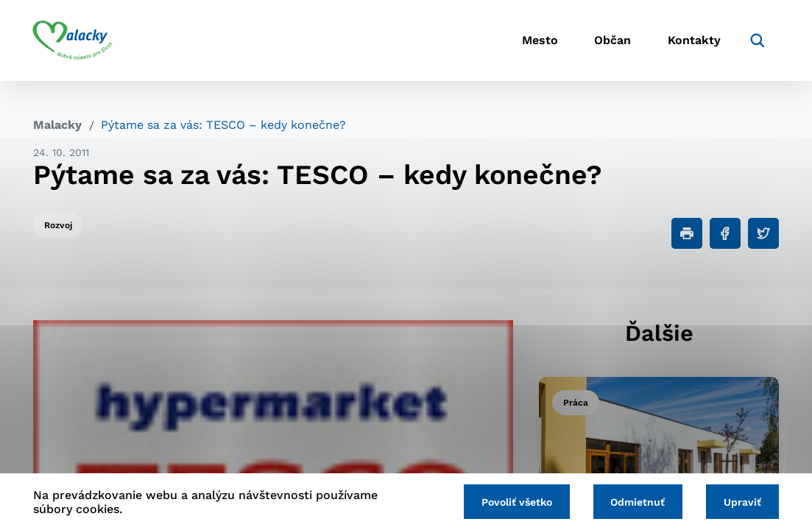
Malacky (57, 125)
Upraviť (742, 502)
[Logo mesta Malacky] (73, 40)
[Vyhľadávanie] (757, 40)
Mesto (539, 41)
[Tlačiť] (687, 233)
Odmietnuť (638, 502)
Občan (612, 41)
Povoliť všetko (516, 502)
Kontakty (693, 41)
